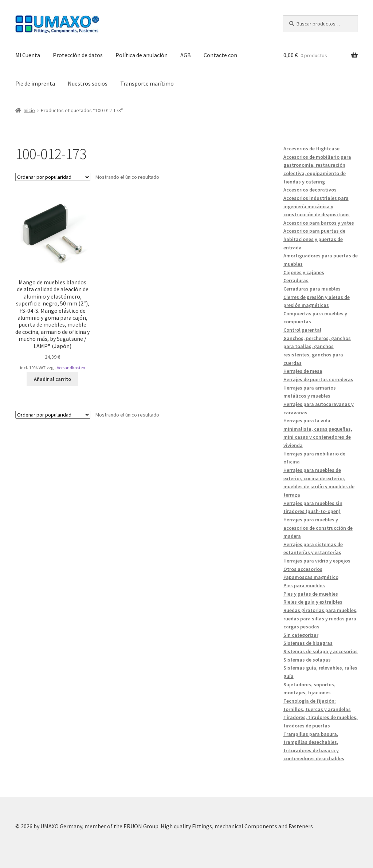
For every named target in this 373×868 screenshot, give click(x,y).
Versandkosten (71, 368)
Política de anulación (142, 55)
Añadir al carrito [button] (52, 379)
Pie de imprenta (35, 83)
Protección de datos (78, 55)
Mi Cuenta (28, 55)
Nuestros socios (88, 83)
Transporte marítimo (147, 83)
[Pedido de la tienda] (53, 177)
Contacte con (220, 55)
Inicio (29, 110)
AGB (186, 55)
